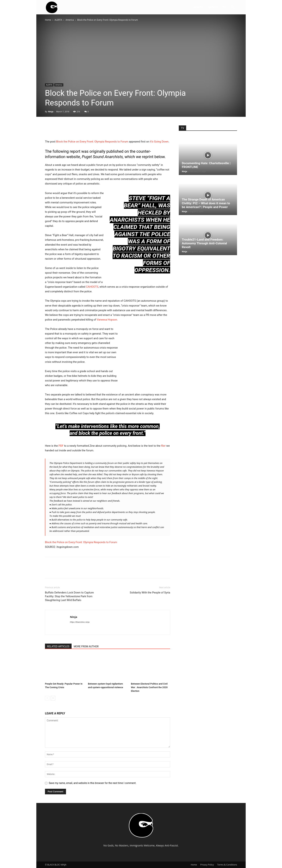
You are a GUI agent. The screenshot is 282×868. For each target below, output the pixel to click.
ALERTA (198, 7)
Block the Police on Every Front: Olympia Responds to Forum (92, 142)
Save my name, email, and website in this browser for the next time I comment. (93, 783)
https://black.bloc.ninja (80, 622)
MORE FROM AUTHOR (86, 646)
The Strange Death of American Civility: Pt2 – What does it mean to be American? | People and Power (206, 203)
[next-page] (53, 698)
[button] (233, 7)
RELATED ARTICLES (58, 646)
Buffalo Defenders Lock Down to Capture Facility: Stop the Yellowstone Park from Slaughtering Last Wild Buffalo (69, 596)
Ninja (51, 111)
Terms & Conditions (227, 865)
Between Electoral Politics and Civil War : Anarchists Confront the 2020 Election (149, 687)
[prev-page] (47, 698)
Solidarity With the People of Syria (150, 593)
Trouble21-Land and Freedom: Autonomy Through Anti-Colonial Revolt (204, 243)
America (70, 20)
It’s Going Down (159, 142)
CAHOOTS (92, 287)
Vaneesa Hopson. (107, 320)
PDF (61, 446)
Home (48, 20)
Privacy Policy (207, 865)
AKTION (213, 7)
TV (224, 7)
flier (163, 446)
